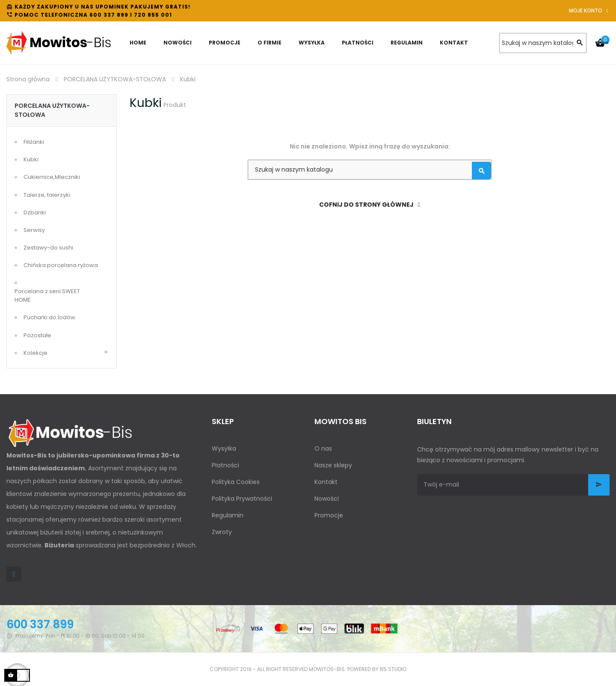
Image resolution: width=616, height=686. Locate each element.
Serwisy (34, 230)
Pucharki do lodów (49, 317)
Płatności (225, 465)
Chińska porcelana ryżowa (61, 265)
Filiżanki (34, 142)
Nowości (327, 499)
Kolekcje (36, 353)
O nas (323, 448)
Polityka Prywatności (242, 499)
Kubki (31, 159)
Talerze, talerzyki (47, 195)
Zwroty (222, 532)
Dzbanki (35, 212)
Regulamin (228, 515)
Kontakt (326, 482)
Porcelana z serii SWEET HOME (47, 295)
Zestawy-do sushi (48, 248)
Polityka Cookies (236, 482)
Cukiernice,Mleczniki (52, 177)
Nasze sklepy (333, 465)
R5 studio (393, 669)
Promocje (329, 515)
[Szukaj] (543, 43)
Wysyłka (224, 448)
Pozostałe (37, 335)
